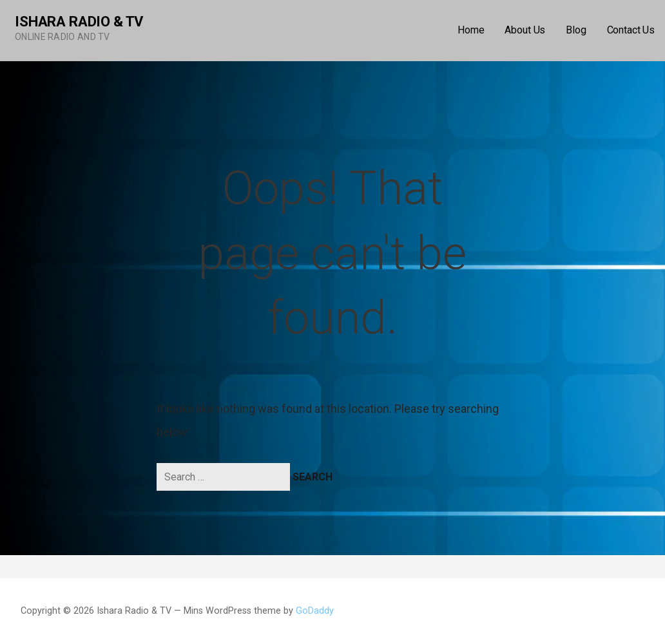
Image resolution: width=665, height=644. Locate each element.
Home (471, 30)
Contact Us (631, 30)
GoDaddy (315, 611)
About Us (525, 30)
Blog (576, 30)
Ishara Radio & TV (79, 22)
